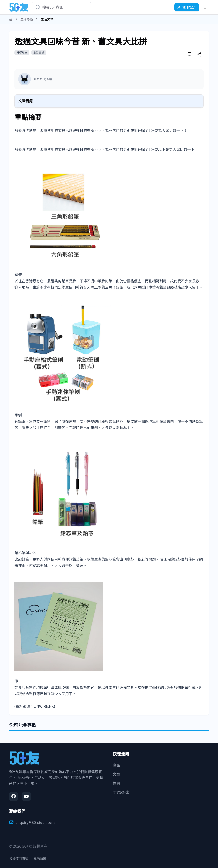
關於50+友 (121, 792)
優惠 (116, 783)
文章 (116, 774)
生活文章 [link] (47, 19)
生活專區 (27, 19)
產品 (116, 765)
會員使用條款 (19, 858)
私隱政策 (40, 858)
